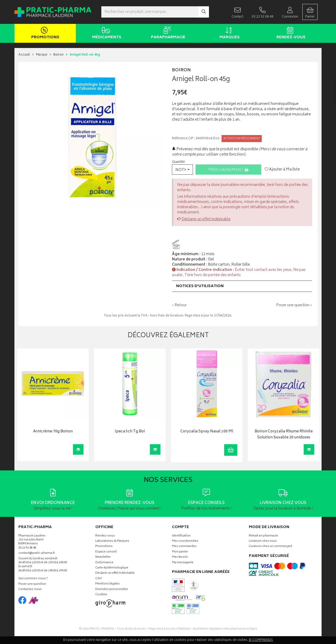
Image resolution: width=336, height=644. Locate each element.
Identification (181, 536)
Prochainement (228, 170)
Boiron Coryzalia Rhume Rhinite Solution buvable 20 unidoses (284, 435)
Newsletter (103, 557)
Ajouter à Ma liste (282, 170)
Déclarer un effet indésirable (206, 219)
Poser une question (32, 584)
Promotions (44, 34)
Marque (42, 55)
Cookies (101, 595)
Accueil (24, 55)
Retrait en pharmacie (263, 536)
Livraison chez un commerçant (271, 547)
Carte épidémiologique (112, 568)
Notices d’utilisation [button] (200, 286)
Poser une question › (294, 305)
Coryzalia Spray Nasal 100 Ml (207, 432)
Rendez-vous (290, 34)
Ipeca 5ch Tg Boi (130, 432)
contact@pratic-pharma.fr (37, 554)
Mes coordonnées (185, 541)
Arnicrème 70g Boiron (53, 432)
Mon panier (180, 552)
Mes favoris (180, 557)
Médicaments (106, 34)
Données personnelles (112, 590)
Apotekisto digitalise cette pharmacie (225, 629)
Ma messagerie (183, 563)
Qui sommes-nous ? (33, 579)
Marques (229, 34)
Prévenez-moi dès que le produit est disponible (215, 149)
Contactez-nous (30, 590)
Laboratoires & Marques (112, 541)
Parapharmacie (167, 34)
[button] (182, 170)
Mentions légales (107, 584)
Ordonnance (104, 563)
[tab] (242, 286)
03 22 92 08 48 (27, 548)
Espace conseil (106, 552)
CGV (99, 579)
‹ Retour (179, 305)
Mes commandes (184, 547)
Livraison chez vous (263, 541)
